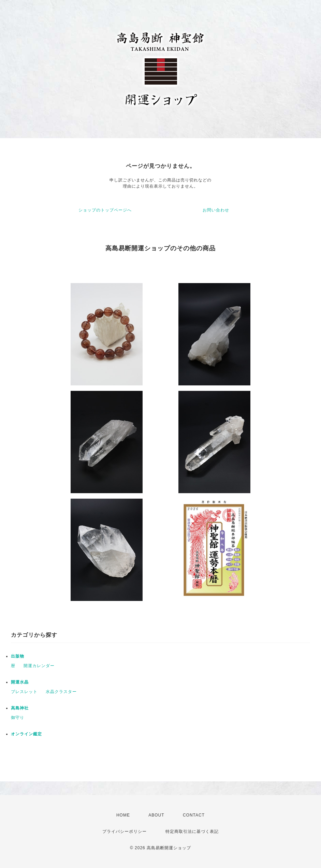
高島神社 (20, 708)
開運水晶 (20, 682)
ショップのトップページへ (105, 210)
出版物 (18, 656)
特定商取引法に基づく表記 (192, 832)
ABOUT (156, 815)
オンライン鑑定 (26, 734)
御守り (18, 718)
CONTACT (194, 815)
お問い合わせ (216, 210)
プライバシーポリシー (125, 832)
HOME (123, 815)
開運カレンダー (39, 666)
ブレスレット (24, 692)
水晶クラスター (61, 692)
